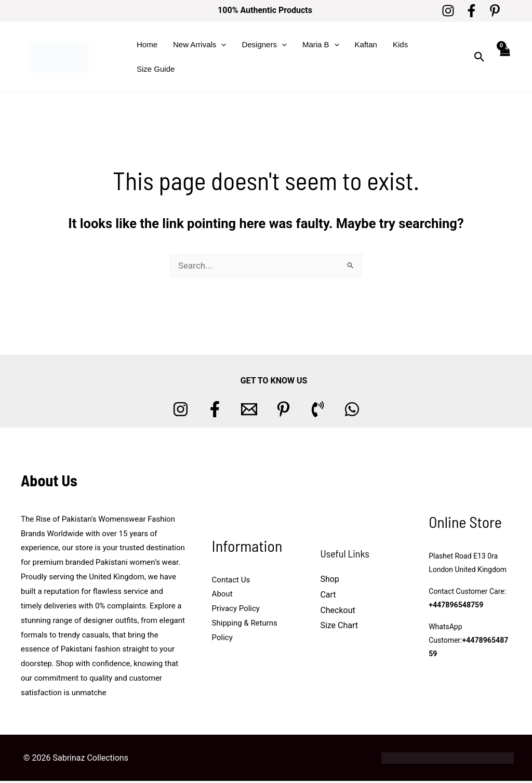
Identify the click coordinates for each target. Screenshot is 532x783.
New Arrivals (199, 45)
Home (147, 44)
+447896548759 (456, 605)
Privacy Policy (236, 608)
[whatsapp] (352, 409)
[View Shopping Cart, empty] (504, 57)
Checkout (337, 610)
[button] (221, 45)
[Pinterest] (495, 11)
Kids (400, 44)
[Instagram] (448, 11)
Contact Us (231, 580)
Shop (329, 579)
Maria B (321, 45)
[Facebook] (471, 11)
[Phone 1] (318, 409)
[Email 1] (249, 409)
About (222, 594)
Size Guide (156, 69)
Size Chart (339, 625)
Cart (328, 595)
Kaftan (366, 44)
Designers (264, 45)
